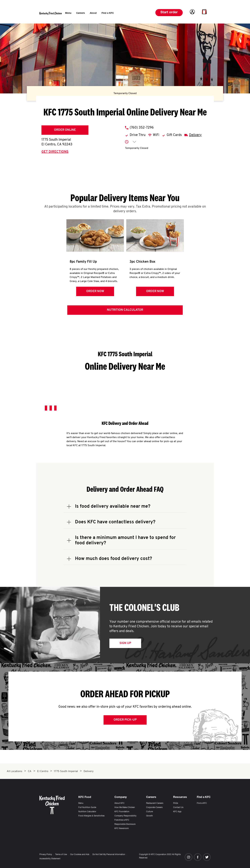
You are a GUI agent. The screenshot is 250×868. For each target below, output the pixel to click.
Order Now (95, 291)
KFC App (177, 812)
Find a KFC (202, 803)
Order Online (65, 130)
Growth (149, 816)
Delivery (195, 135)
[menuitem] (68, 13)
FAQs (176, 803)
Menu (81, 803)
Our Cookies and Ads (80, 855)
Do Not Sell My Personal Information (109, 855)
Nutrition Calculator (125, 310)
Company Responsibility (125, 816)
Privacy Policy (46, 855)
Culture (149, 812)
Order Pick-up (125, 720)
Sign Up (125, 643)
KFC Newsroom (122, 829)
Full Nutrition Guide (87, 808)
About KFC (119, 803)
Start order (169, 13)
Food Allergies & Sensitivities (91, 816)
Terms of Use (61, 855)
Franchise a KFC (122, 820)
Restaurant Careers (155, 803)
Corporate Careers (154, 808)
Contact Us (178, 808)
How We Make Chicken (125, 808)
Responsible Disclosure (125, 824)
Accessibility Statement (50, 859)
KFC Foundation (122, 812)
